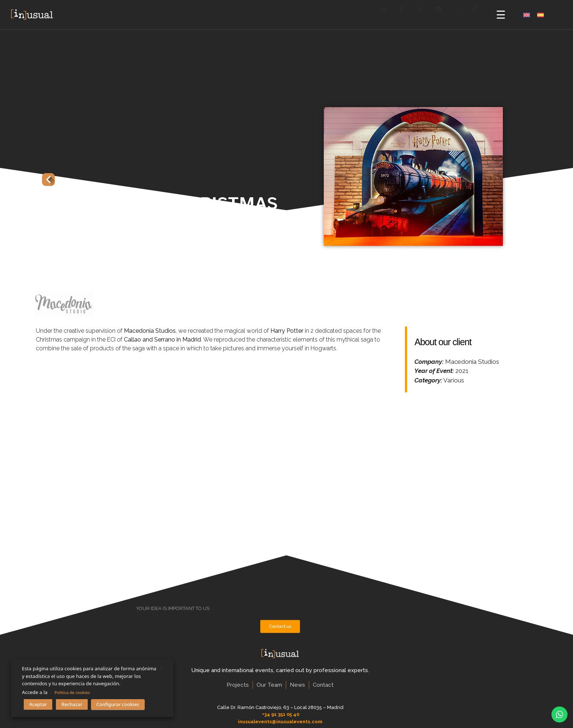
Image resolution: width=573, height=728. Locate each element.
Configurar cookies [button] (118, 704)
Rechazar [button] (72, 704)
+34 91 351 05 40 (281, 714)
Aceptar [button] (38, 704)
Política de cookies (72, 692)
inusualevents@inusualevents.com (280, 722)
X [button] (161, 668)
